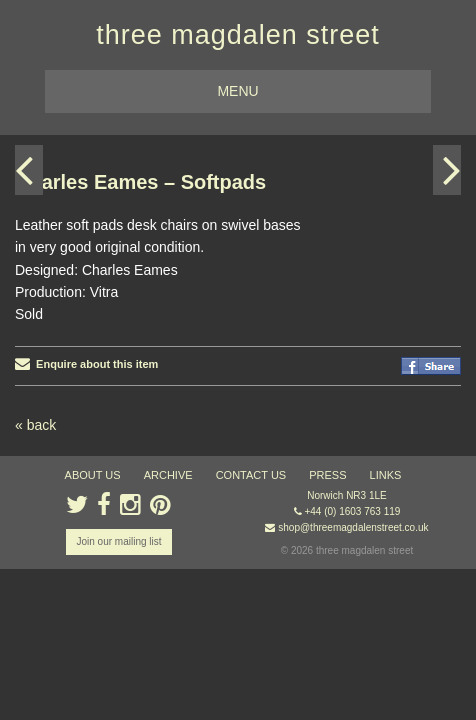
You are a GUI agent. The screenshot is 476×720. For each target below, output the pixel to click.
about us (93, 475)
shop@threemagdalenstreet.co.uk (353, 527)
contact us (251, 475)
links (386, 475)
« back (35, 425)
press (327, 475)
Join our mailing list (118, 541)
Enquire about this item (86, 364)
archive (168, 475)
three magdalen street (238, 35)
